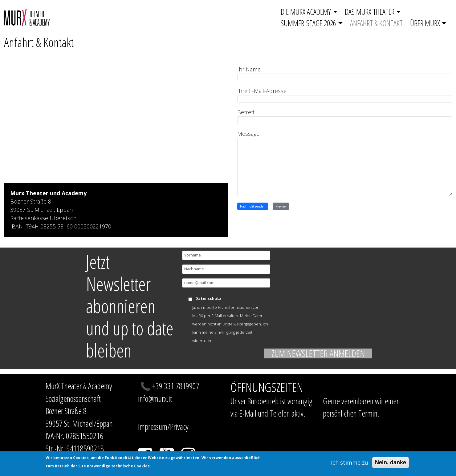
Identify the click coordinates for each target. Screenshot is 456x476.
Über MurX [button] (425, 23)
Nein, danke (391, 462)
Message (248, 134)
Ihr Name (249, 69)
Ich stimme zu (350, 462)
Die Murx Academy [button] (306, 12)
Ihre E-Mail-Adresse (262, 91)
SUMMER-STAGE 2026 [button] (308, 23)
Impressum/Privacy (163, 427)
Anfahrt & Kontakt (376, 23)
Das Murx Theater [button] (370, 12)
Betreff (246, 112)
